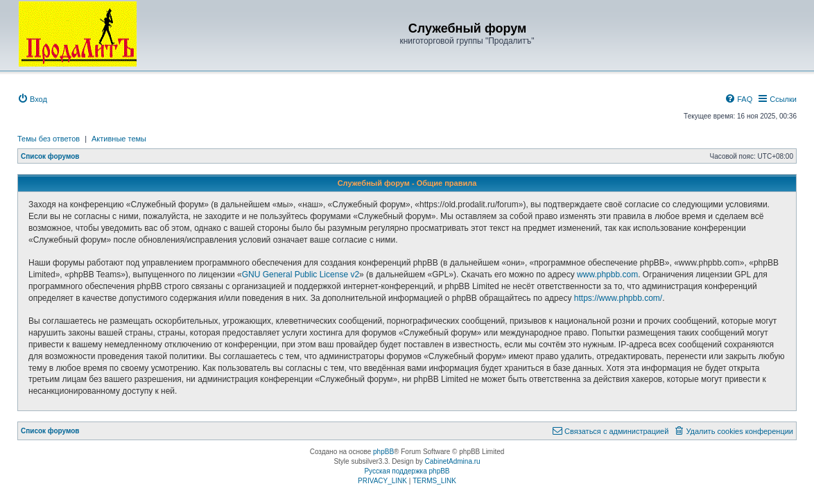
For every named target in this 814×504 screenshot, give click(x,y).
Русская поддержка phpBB (407, 471)
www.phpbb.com (607, 275)
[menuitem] (32, 99)
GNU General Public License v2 (301, 275)
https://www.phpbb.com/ (618, 298)
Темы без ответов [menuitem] (49, 139)
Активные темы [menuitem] (119, 139)
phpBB (383, 452)
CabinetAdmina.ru (453, 461)
